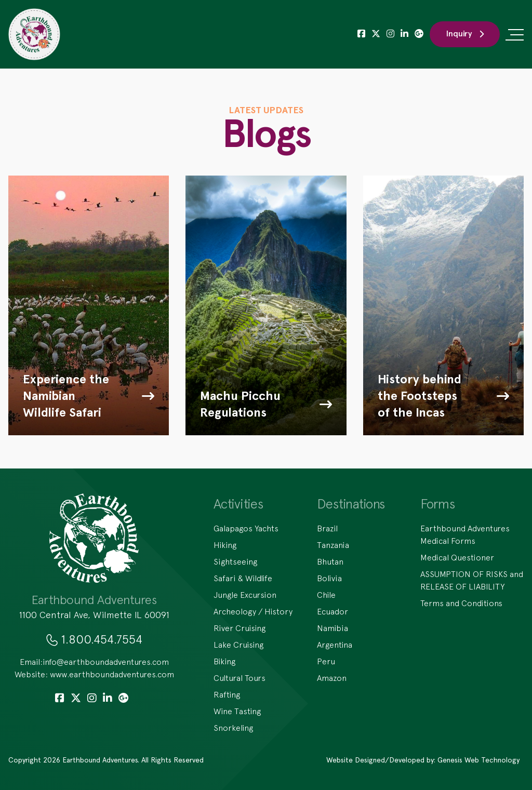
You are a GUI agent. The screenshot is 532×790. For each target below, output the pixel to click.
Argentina (335, 645)
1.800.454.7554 (102, 639)
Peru (326, 661)
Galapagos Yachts (246, 528)
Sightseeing (235, 561)
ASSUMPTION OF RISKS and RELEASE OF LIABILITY (472, 580)
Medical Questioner (457, 557)
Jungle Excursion (245, 595)
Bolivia (329, 578)
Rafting (227, 694)
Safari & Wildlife (243, 578)
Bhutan (330, 561)
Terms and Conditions (461, 603)
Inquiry (465, 34)
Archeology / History (253, 611)
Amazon (332, 678)
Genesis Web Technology (478, 760)
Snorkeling (233, 728)
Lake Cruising (238, 645)
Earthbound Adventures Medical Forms (465, 534)
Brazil (327, 528)
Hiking (225, 545)
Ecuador (332, 611)
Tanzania (333, 545)
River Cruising (240, 628)
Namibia (332, 628)
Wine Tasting (237, 711)
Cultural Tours (240, 678)
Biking (224, 661)
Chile (326, 595)
